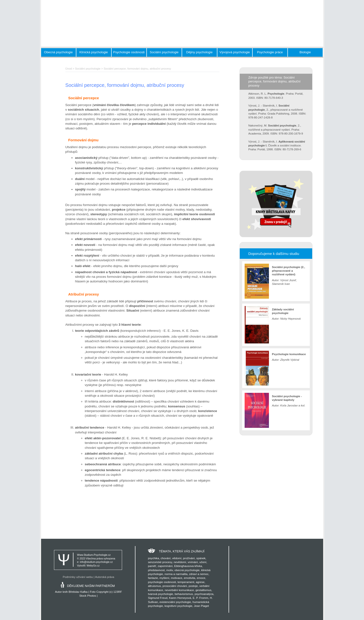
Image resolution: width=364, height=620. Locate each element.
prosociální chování (175, 586)
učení (203, 562)
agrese (200, 582)
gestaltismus (203, 590)
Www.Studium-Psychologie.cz (94, 555)
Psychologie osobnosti (129, 52)
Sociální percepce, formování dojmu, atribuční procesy (137, 69)
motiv (170, 570)
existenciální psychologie (175, 602)
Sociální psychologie (164, 52)
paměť (152, 566)
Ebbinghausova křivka (188, 566)
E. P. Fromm (200, 598)
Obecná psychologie (58, 52)
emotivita (190, 578)
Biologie (305, 52)
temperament (186, 582)
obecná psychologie (187, 570)
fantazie (153, 578)
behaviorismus (184, 594)
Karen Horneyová (180, 598)
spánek (201, 558)
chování (165, 558)
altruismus (154, 586)
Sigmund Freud (158, 598)
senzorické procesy (160, 562)
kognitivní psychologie (178, 606)
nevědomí (180, 562)
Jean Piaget (202, 606)
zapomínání (165, 566)
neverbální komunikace (179, 590)
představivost (156, 570)
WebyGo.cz (93, 566)
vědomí (177, 558)
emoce (201, 578)
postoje (193, 586)
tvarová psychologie (160, 594)
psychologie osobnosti (162, 582)
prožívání (189, 558)
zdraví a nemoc (199, 574)
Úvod (69, 69)
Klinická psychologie (93, 52)
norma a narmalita (176, 574)
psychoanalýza (204, 594)
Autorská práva (105, 577)
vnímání (193, 562)
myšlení (164, 578)
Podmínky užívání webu (78, 577)
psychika (153, 558)
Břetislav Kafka (78, 592)
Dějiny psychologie (199, 52)
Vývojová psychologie (235, 52)
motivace (177, 578)
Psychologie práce (270, 52)
